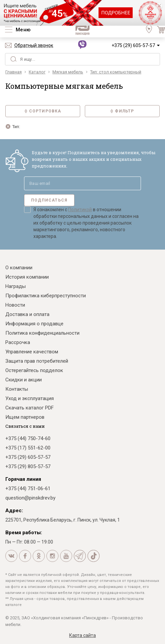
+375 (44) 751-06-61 (28, 489)
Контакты (17, 389)
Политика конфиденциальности (42, 333)
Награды (16, 286)
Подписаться (49, 200)
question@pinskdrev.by (30, 498)
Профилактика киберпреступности (46, 296)
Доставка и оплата (27, 314)
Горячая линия (23, 479)
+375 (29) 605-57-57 (133, 45)
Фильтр (122, 111)
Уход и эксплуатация (30, 398)
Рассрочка (18, 342)
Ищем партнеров (25, 417)
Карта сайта (82, 635)
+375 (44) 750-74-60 (28, 438)
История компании (27, 277)
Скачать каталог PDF (30, 408)
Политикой (80, 210)
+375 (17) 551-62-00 (28, 448)
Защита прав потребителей (37, 361)
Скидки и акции (24, 380)
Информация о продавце (34, 324)
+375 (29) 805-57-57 (28, 466)
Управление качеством (32, 352)
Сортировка (43, 111)
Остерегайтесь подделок (34, 370)
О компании (19, 268)
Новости (15, 305)
